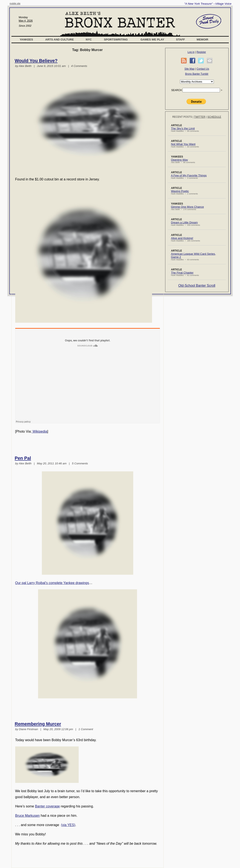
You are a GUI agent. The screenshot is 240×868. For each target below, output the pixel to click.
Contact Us (203, 69)
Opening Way (180, 160)
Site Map (189, 69)
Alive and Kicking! (182, 238)
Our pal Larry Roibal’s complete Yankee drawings (52, 583)
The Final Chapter (182, 273)
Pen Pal (23, 458)
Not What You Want (183, 144)
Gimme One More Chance (188, 207)
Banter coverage (47, 806)
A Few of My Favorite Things (189, 175)
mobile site (15, 3)
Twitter (200, 117)
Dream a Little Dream (184, 222)
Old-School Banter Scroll (197, 286)
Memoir (202, 39)
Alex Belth (25, 66)
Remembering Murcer (38, 724)
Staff (181, 39)
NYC (89, 39)
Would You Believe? (36, 61)
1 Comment (86, 729)
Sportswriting (116, 39)
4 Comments (79, 66)
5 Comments (80, 463)
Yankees (26, 39)
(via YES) (68, 825)
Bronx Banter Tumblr (197, 74)
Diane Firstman (28, 729)
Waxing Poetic (180, 191)
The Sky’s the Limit (183, 128)
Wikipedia (39, 431)
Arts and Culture (60, 39)
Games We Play (152, 39)
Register (201, 52)
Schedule (214, 117)
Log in (191, 52)
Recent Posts (182, 117)
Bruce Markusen (28, 816)
